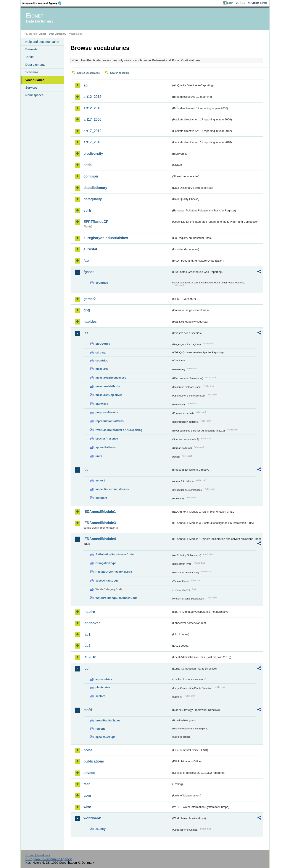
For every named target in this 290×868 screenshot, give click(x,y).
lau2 (87, 646)
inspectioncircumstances (112, 489)
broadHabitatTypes (108, 720)
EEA (43, 3)
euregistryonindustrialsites (106, 238)
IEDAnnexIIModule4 (100, 539)
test (87, 784)
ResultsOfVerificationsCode (114, 572)
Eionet (42, 34)
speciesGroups (105, 737)
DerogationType (106, 563)
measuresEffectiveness (111, 378)
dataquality (93, 199)
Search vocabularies (88, 73)
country (101, 829)
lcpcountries (104, 679)
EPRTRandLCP (96, 222)
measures (102, 369)
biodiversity (93, 154)
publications (94, 761)
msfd (88, 710)
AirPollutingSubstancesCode (114, 554)
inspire (89, 612)
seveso (89, 773)
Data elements (35, 65)
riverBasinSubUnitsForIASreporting (119, 430)
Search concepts (119, 73)
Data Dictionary (57, 34)
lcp (86, 669)
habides (90, 322)
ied (86, 470)
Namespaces (34, 95)
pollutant (101, 498)
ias (86, 333)
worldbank (92, 818)
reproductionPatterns (110, 421)
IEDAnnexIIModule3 (100, 523)
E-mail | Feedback (38, 855)
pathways (102, 404)
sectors (100, 696)
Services (31, 88)
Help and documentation (42, 42)
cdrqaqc (101, 352)
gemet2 (90, 299)
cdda (88, 165)
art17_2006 (93, 119)
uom (87, 795)
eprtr (87, 210)
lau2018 (90, 657)
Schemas (32, 72)
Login (230, 3)
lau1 (87, 634)
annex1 (100, 480)
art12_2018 (93, 108)
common (91, 176)
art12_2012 (93, 97)
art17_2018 (93, 142)
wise (87, 807)
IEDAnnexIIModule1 (100, 512)
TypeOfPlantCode (107, 581)
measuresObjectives (109, 395)
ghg (87, 310)
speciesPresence (107, 439)
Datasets (31, 49)
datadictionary (95, 188)
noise (88, 750)
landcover (92, 623)
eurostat (90, 249)
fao (86, 261)
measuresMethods (108, 386)
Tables (30, 57)
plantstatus (103, 687)
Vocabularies (35, 80)
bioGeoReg (103, 344)
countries (102, 283)
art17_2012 (93, 131)
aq (86, 85)
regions (100, 729)
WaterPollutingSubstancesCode (116, 598)
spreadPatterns (106, 447)
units (99, 456)
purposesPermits (107, 412)
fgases (89, 272)
